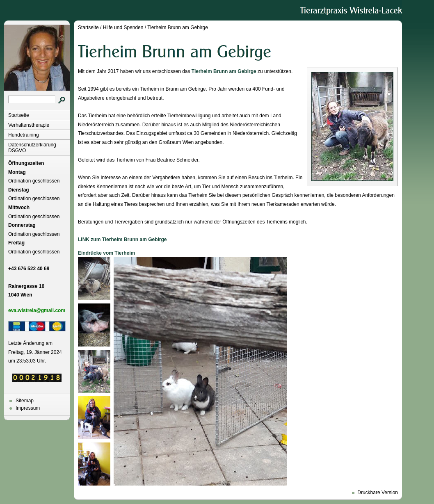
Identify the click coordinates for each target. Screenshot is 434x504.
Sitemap (25, 401)
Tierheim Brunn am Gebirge (178, 27)
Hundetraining (24, 135)
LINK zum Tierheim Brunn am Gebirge (122, 239)
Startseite (19, 115)
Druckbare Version (378, 493)
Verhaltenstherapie (29, 125)
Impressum (28, 408)
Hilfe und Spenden (123, 27)
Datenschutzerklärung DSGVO (32, 148)
